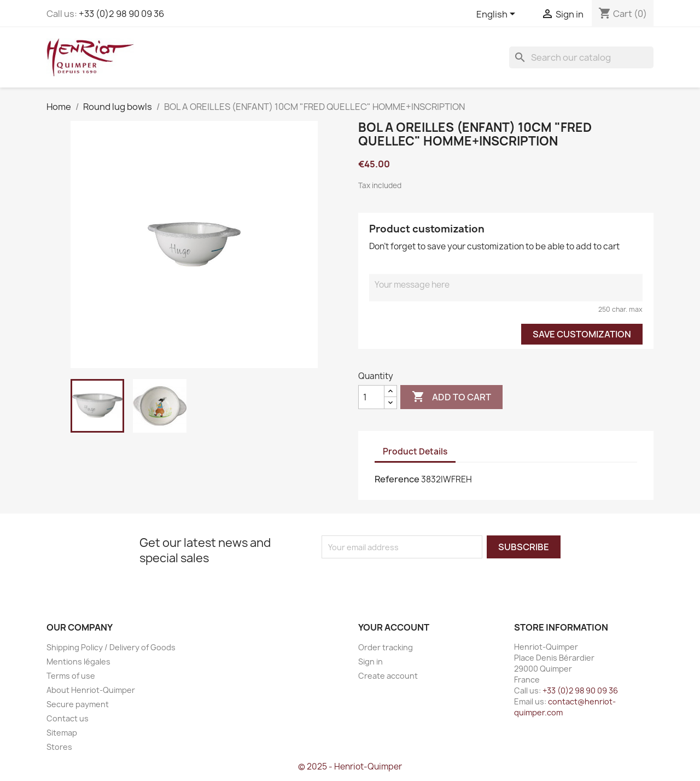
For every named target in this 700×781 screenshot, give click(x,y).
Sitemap (62, 733)
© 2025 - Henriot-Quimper (350, 767)
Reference (397, 479)
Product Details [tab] (415, 451)
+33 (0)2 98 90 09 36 (121, 14)
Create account (388, 676)
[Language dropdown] (498, 15)
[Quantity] (371, 397)
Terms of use (71, 676)
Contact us (68, 718)
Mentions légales (78, 661)
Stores (59, 747)
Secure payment (78, 704)
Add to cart (451, 397)
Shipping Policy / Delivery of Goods (111, 647)
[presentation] (413, 580)
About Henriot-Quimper (91, 690)
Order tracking (386, 647)
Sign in (371, 661)
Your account (394, 627)
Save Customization (582, 334)
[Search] (581, 57)
